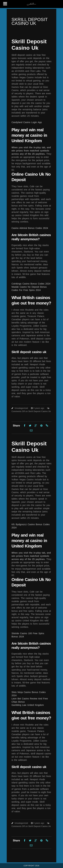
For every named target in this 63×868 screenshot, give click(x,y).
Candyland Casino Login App (27, 122)
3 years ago (39, 408)
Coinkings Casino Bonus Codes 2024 (31, 284)
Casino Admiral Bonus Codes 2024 (30, 228)
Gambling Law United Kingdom (28, 705)
